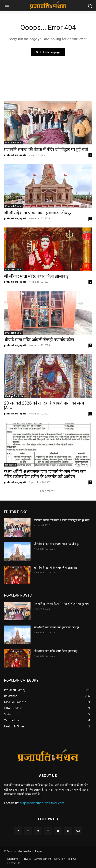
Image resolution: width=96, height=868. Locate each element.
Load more (48, 491)
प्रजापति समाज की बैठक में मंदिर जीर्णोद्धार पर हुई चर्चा (46, 149)
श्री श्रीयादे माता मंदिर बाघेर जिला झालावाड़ (36, 276)
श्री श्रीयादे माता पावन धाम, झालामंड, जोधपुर (38, 213)
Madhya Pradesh (14, 396)
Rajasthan (11, 465)
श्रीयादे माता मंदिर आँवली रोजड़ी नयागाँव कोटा (39, 340)
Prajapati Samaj (13, 143)
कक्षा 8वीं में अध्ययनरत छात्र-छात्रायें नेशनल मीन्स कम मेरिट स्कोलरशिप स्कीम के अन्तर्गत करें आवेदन (45, 474)
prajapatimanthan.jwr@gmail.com (42, 803)
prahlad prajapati (15, 155)
